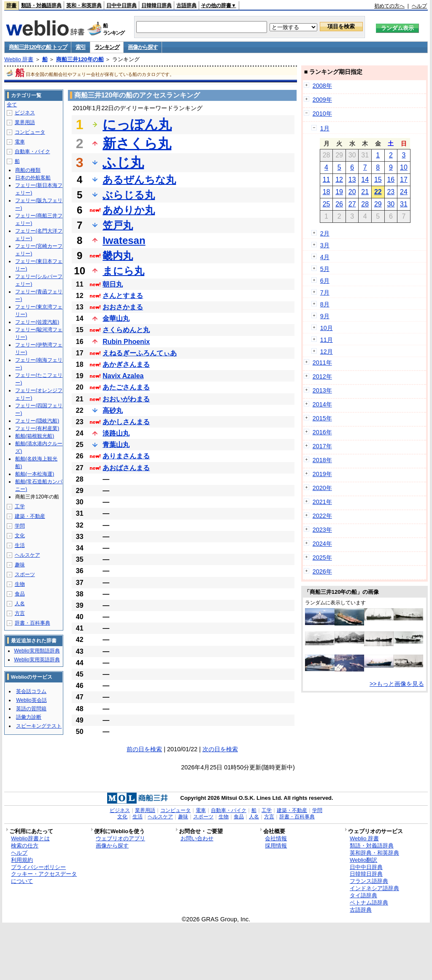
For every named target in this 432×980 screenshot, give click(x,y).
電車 (20, 142)
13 (352, 180)
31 (404, 204)
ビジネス (25, 113)
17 (404, 180)
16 (391, 180)
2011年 (322, 363)
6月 (325, 281)
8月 (325, 304)
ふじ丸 (123, 162)
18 (327, 192)
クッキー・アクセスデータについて (44, 877)
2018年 (322, 460)
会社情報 (276, 838)
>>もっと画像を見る (397, 684)
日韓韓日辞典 (157, 5)
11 (327, 180)
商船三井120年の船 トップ (38, 47)
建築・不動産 (30, 516)
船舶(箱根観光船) (35, 436)
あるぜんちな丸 (139, 180)
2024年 (322, 544)
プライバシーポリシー (38, 867)
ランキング (107, 47)
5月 (325, 269)
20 (352, 192)
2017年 (322, 446)
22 (378, 192)
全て (12, 105)
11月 (327, 340)
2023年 (322, 530)
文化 (20, 536)
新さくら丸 (137, 143)
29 (378, 204)
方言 (20, 613)
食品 (20, 594)
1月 (325, 128)
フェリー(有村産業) (37, 428)
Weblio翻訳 (363, 860)
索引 (80, 47)
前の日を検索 (144, 749)
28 (365, 204)
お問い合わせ (197, 838)
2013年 (322, 390)
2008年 (322, 86)
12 (339, 180)
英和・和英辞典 (84, 5)
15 (378, 180)
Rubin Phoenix (126, 342)
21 (365, 192)
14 (365, 180)
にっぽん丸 (137, 125)
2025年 (322, 558)
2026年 (322, 571)
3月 (325, 245)
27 (352, 204)
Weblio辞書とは (30, 838)
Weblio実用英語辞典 (37, 660)
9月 (325, 316)
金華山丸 (116, 318)
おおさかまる (123, 307)
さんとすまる (123, 296)
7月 (325, 292)
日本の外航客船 (33, 178)
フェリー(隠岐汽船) (37, 421)
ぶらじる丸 (129, 195)
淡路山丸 (116, 433)
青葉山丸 (116, 445)
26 (339, 204)
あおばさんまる (126, 468)
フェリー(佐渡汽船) (37, 322)
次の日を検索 (220, 749)
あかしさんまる (126, 422)
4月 (325, 257)
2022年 (322, 516)
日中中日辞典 (121, 5)
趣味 (20, 565)
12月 (327, 352)
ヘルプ (419, 6)
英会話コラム (31, 691)
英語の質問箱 (31, 709)
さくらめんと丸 (126, 330)
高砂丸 (113, 410)
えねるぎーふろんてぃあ (140, 353)
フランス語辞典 (369, 881)
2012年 (322, 376)
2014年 (322, 404)
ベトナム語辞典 (369, 903)
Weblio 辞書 (19, 59)
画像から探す (143, 47)
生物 (20, 584)
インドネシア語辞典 (374, 888)
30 (391, 204)
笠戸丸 (118, 225)
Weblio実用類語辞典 (37, 651)
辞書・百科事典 (32, 623)
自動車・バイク (32, 152)
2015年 (322, 418)
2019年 (322, 474)
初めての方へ (389, 6)
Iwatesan (124, 240)
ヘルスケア (27, 555)
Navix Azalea (123, 376)
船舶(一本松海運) (35, 474)
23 (391, 192)
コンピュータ (30, 132)
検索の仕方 (25, 846)
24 (404, 192)
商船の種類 (28, 170)
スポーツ (25, 574)
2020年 (322, 488)
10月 (327, 328)
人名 (20, 604)
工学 (20, 506)
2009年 (322, 100)
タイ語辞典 (363, 895)
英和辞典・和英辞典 (374, 853)
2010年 (322, 114)
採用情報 (276, 846)
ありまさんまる (126, 456)
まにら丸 (123, 271)
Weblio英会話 (31, 700)
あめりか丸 (129, 210)
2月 (325, 233)
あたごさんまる (126, 387)
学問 (20, 526)
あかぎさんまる (126, 364)
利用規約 (22, 860)
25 (327, 204)
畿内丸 (118, 256)
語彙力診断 (29, 717)
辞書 (11, 5)
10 (404, 167)
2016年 (322, 432)
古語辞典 (186, 5)
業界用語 (25, 122)
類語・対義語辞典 (41, 5)
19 (339, 192)
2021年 (322, 502)
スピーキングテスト (39, 726)
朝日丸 (113, 284)
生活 (20, 545)
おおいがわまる (126, 399)
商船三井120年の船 (80, 59)
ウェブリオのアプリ (120, 838)
